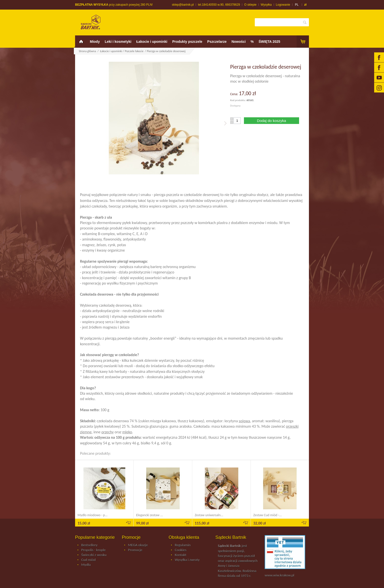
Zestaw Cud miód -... (267, 515)
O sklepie (250, 5)
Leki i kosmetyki (118, 42)
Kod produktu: (238, 100)
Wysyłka (266, 5)
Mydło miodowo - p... (93, 515)
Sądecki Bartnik (229, 546)
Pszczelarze (217, 42)
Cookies (181, 550)
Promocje (135, 550)
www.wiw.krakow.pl (279, 575)
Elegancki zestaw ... (149, 515)
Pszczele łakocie (135, 51)
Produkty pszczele (187, 42)
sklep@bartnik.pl (183, 5)
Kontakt (181, 555)
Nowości (239, 42)
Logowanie (283, 5)
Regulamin (183, 545)
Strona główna (87, 51)
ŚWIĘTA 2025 (269, 42)
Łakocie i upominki (152, 42)
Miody (95, 42)
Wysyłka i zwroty (187, 560)
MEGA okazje (138, 545)
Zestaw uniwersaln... (209, 515)
